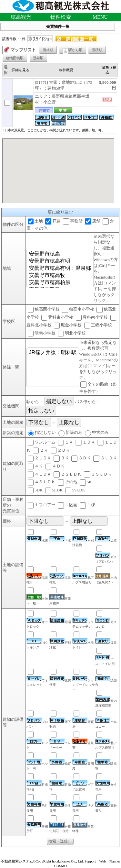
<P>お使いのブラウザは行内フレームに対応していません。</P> (58, 171)
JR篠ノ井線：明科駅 (53, 353)
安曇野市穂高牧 (60, 276)
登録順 (38, 58)
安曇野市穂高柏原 (60, 283)
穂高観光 (21, 17)
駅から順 (73, 51)
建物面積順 (15, 58)
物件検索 (61, 17)
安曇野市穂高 (60, 254)
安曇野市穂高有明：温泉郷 (60, 269)
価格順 (48, 50)
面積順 (97, 50)
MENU (100, 17)
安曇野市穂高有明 (60, 261)
